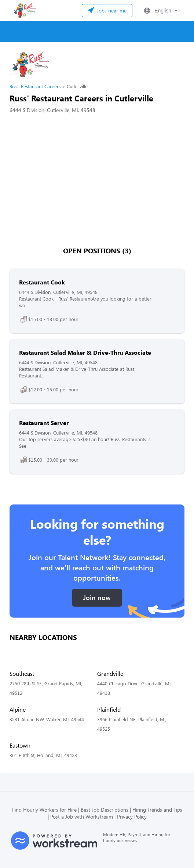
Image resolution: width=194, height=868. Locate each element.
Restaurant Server (44, 423)
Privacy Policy (132, 817)
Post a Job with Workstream (82, 817)
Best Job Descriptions (105, 810)
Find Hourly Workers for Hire (44, 810)
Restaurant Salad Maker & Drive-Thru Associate (85, 352)
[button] (160, 11)
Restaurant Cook (42, 282)
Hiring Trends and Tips (157, 810)
